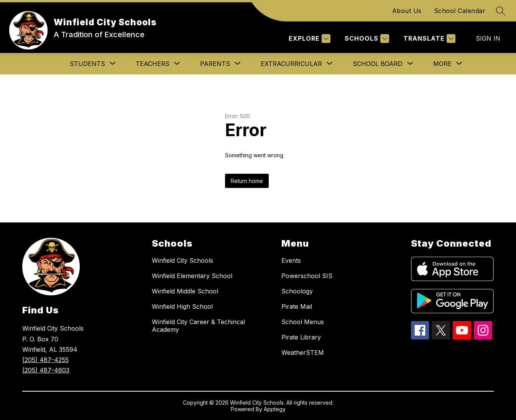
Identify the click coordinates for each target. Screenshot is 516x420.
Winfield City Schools (182, 260)
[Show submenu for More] (442, 64)
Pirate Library (301, 337)
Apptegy (275, 409)
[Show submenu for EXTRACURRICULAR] (291, 64)
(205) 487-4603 (46, 370)
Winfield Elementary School (192, 276)
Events (291, 260)
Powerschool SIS (307, 276)
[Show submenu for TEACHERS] (153, 64)
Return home (247, 181)
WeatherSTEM (303, 352)
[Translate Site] (428, 39)
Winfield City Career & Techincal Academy (198, 326)
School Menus (303, 322)
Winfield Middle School (185, 291)
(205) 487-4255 (45, 360)
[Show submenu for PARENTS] (215, 64)
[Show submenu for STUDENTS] (87, 64)
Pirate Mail (297, 306)
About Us (407, 11)
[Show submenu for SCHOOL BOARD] (378, 64)
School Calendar (460, 11)
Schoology (297, 291)
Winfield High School (182, 306)
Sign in (488, 38)
